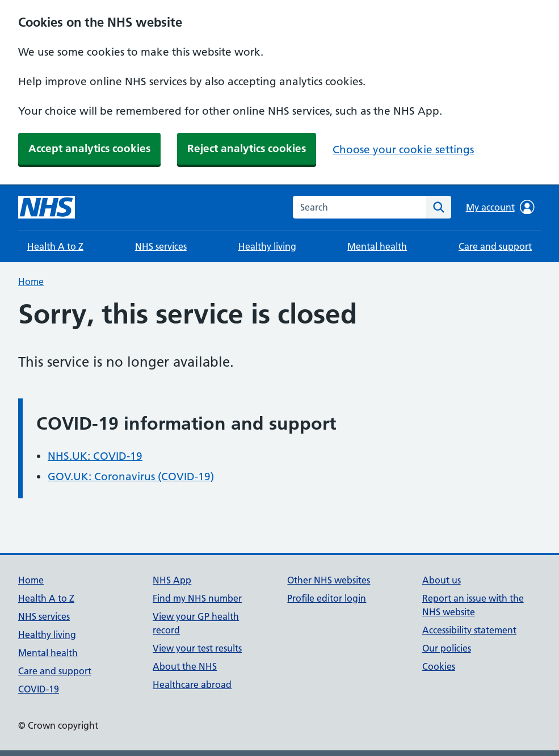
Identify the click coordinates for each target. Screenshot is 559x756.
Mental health (377, 246)
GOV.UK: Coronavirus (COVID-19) (131, 476)
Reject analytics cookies (247, 148)
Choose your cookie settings (403, 150)
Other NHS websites (329, 580)
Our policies (447, 648)
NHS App (172, 580)
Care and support (495, 246)
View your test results (197, 648)
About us (442, 580)
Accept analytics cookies (89, 148)
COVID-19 (39, 689)
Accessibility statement (469, 630)
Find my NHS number (197, 598)
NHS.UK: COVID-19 (95, 456)
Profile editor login (327, 598)
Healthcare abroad (192, 684)
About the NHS (185, 666)
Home (31, 282)
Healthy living (267, 246)
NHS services (161, 246)
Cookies (439, 666)
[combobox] (360, 207)
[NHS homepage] (47, 207)
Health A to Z (55, 246)
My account (500, 207)
